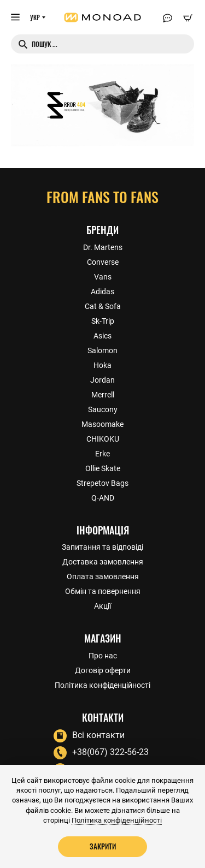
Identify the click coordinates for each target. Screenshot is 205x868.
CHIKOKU (103, 439)
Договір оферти (103, 670)
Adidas (102, 292)
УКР (35, 17)
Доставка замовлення (103, 562)
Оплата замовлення (103, 576)
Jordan (102, 380)
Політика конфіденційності (102, 685)
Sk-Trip (103, 321)
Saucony (103, 409)
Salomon (102, 350)
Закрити (103, 846)
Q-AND (103, 498)
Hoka (102, 365)
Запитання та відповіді (102, 547)
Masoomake (102, 424)
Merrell (103, 395)
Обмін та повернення (103, 591)
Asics (102, 336)
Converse (103, 262)
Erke (102, 454)
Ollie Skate (103, 468)
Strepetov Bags (102, 483)
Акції (102, 606)
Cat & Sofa (103, 306)
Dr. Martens (103, 247)
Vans (103, 277)
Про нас (103, 656)
